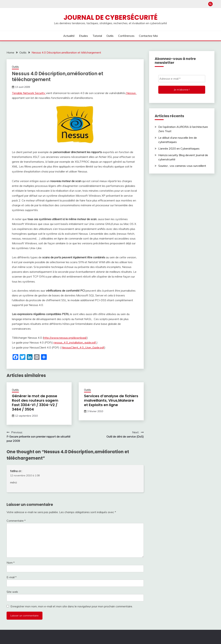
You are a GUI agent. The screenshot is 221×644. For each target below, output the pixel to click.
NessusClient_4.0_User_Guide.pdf (83, 347)
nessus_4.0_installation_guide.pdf (75, 342)
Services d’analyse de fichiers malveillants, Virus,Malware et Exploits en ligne (111, 400)
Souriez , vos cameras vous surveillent (182, 166)
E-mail (12, 577)
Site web (12, 592)
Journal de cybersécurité (111, 17)
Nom (11, 563)
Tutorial (97, 36)
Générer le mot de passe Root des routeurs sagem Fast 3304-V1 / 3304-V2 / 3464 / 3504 (35, 403)
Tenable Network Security (29, 93)
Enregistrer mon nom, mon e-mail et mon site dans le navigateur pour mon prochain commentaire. (72, 606)
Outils (110, 36)
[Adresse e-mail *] (182, 79)
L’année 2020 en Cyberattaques (179, 148)
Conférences (126, 36)
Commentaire (16, 521)
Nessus (131, 93)
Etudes (83, 36)
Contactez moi (148, 36)
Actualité (69, 36)
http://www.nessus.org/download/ (65, 338)
